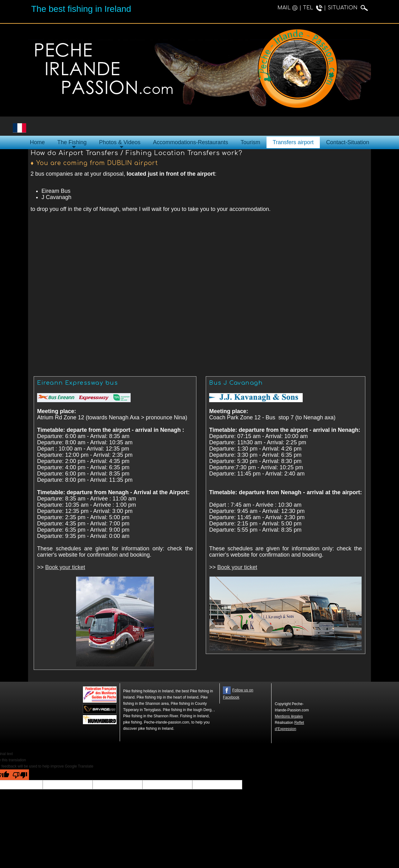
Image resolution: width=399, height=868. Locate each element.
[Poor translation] (20, 775)
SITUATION (348, 8)
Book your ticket (65, 567)
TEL (313, 8)
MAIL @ (288, 8)
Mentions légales (289, 716)
